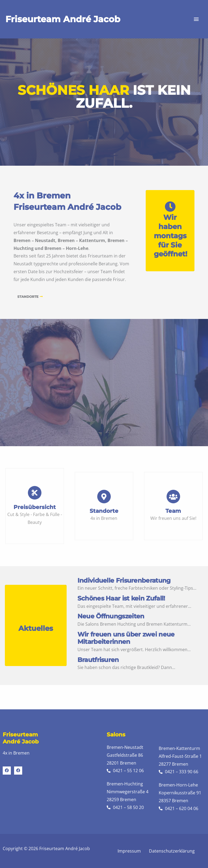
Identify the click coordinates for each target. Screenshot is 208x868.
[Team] (173, 497)
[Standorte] (104, 497)
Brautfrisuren (98, 660)
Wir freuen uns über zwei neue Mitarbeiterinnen (126, 638)
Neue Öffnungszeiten (111, 616)
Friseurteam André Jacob (63, 19)
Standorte (104, 511)
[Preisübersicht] (35, 493)
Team (173, 511)
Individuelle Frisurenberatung (124, 581)
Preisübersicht (35, 507)
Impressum (129, 851)
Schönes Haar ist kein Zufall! (121, 598)
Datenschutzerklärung (172, 851)
